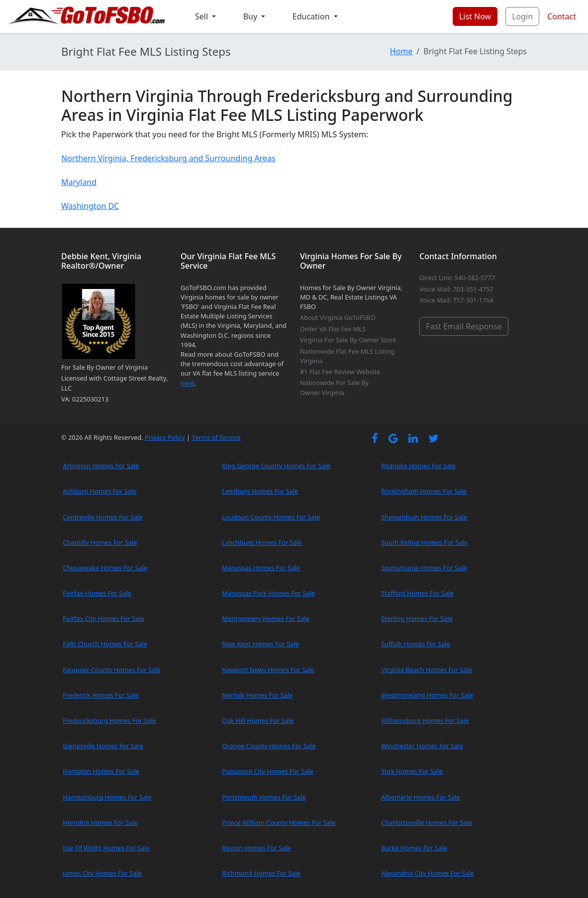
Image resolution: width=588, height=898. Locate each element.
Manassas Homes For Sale (261, 568)
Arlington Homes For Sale (101, 466)
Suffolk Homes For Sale (416, 644)
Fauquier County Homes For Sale (111, 670)
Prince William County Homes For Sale (279, 822)
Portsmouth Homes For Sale (264, 797)
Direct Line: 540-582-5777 (457, 278)
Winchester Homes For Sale (422, 746)
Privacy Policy (165, 437)
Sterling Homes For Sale (417, 618)
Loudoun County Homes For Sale (271, 517)
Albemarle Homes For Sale (420, 797)
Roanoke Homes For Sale (418, 466)
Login (522, 16)
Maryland (79, 182)
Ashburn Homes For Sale (99, 491)
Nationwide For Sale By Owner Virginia (334, 387)
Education (312, 16)
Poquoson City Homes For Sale (268, 771)
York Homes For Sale (412, 771)
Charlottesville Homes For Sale (427, 822)
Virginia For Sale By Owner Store (348, 340)
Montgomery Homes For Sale (265, 618)
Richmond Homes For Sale (261, 873)
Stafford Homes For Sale (417, 593)
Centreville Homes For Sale (102, 517)
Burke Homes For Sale (414, 848)
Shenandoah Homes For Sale (424, 517)
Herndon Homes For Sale (100, 822)
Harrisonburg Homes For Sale (107, 797)
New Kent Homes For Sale (260, 644)
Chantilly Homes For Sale (100, 542)
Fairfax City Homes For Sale (103, 618)
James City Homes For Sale (102, 873)
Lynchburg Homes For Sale (262, 542)
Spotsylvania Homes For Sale (424, 568)
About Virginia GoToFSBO (338, 317)
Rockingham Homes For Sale (424, 491)
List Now (475, 16)
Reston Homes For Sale (256, 848)
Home (401, 51)
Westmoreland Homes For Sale (427, 695)
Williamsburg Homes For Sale (425, 720)
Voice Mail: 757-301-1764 (456, 300)
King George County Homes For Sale (276, 466)
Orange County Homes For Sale (269, 746)
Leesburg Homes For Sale (260, 491)
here (187, 383)
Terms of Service (216, 437)
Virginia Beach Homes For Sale (427, 670)
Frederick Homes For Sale (100, 695)
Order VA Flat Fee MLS (333, 329)
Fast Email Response (464, 326)
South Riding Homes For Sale (424, 542)
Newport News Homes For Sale (268, 670)
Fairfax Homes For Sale (97, 593)
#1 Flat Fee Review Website (340, 372)
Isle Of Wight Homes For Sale (106, 848)
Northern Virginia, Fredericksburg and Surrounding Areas (168, 158)
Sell (202, 16)
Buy (251, 16)
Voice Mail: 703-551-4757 (456, 289)
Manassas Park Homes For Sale (268, 593)
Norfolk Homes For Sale (257, 695)
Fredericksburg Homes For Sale (109, 720)
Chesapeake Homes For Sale (105, 568)
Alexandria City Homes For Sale (428, 873)
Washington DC (90, 206)
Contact (562, 16)
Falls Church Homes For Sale (105, 644)
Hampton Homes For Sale (101, 771)
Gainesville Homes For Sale (103, 746)
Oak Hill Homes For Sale (258, 720)
